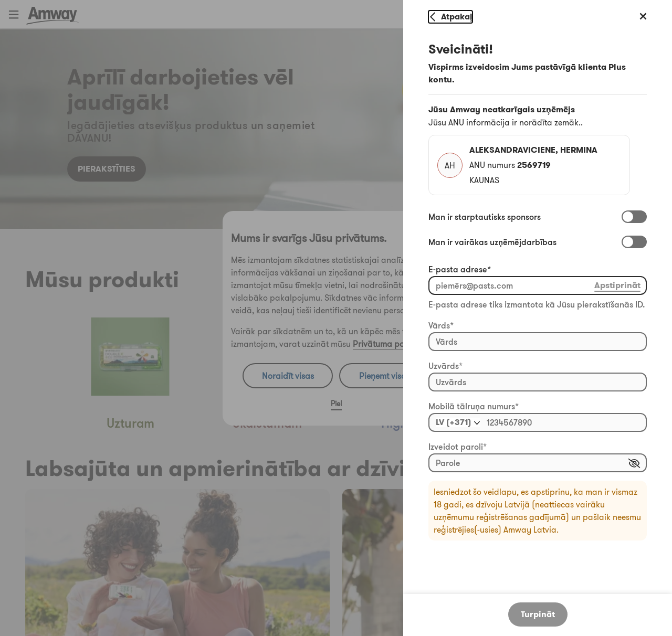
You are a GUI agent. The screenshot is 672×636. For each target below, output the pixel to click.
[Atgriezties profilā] (451, 17)
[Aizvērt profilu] (644, 17)
